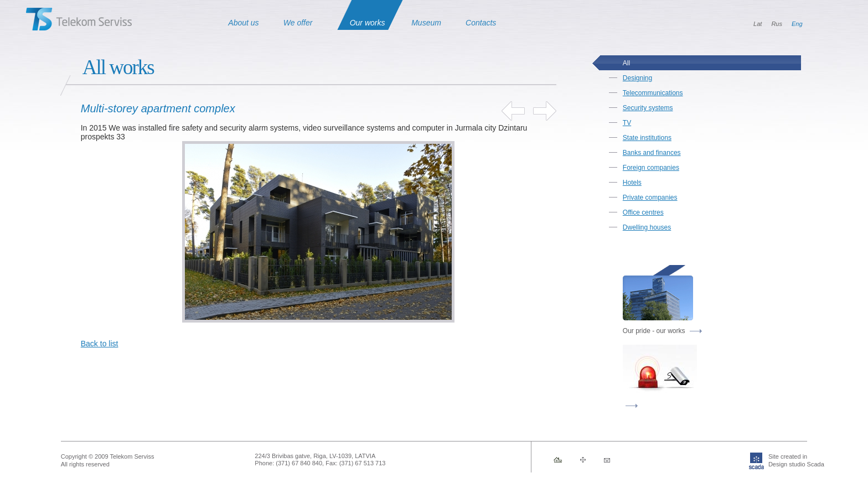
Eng (797, 24)
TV (627, 123)
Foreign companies (651, 168)
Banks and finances (652, 153)
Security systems (648, 108)
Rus (777, 24)
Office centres (643, 212)
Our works (368, 23)
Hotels (632, 183)
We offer (298, 23)
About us (243, 23)
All (626, 63)
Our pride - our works (662, 331)
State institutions (647, 138)
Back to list (100, 344)
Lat (758, 24)
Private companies (650, 198)
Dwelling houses (647, 227)
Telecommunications (653, 93)
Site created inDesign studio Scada (778, 460)
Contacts (481, 23)
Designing (637, 78)
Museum (426, 23)
